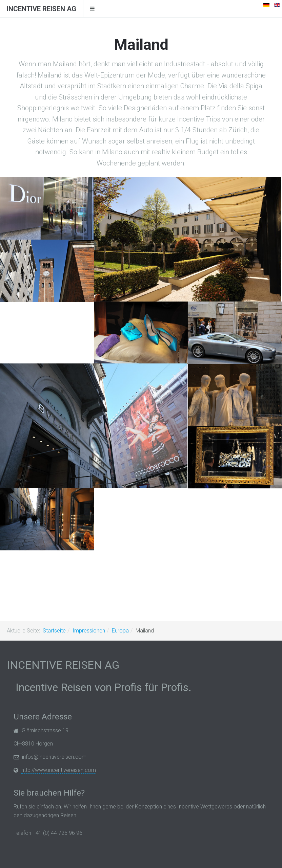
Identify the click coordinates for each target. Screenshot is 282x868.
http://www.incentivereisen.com (59, 770)
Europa (120, 631)
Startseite (54, 631)
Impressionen (89, 631)
